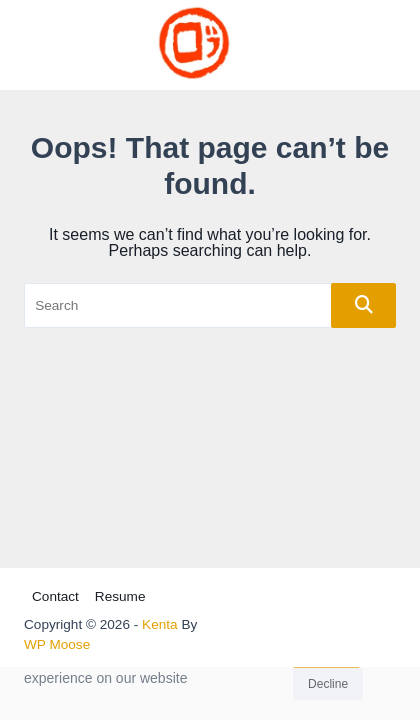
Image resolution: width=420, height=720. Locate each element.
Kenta (160, 624)
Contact (55, 596)
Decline (328, 687)
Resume (120, 596)
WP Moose (57, 644)
